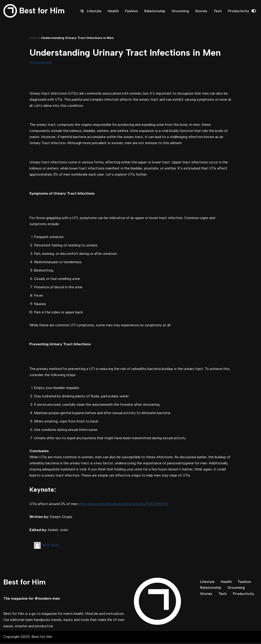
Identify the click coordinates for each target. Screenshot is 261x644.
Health (113, 11)
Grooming (180, 11)
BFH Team (50, 547)
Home (34, 38)
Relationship (155, 11)
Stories (201, 11)
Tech (218, 11)
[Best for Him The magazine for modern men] (34, 11)
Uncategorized (41, 62)
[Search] (82, 11)
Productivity (238, 11)
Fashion (132, 11)
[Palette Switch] (254, 11)
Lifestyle (94, 11)
